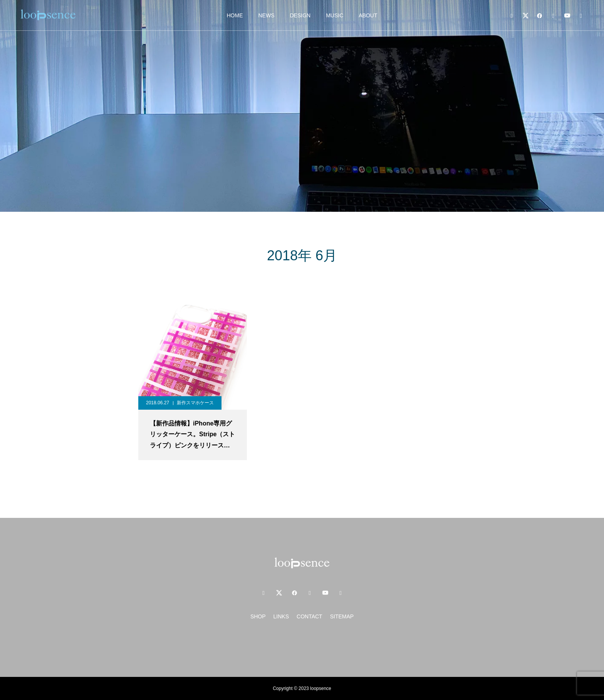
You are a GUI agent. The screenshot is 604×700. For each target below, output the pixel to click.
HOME (235, 15)
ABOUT (368, 15)
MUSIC (335, 15)
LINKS (281, 616)
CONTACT (310, 616)
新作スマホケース (195, 403)
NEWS (266, 15)
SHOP (258, 616)
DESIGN (300, 15)
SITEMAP (342, 616)
